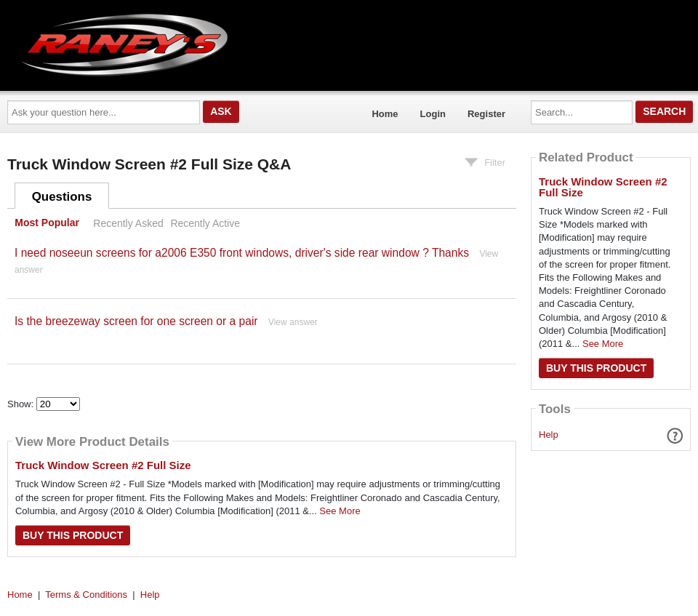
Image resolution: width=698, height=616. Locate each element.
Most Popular (47, 223)
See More (340, 511)
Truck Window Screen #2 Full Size (103, 465)
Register (486, 114)
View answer (293, 322)
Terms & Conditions (86, 595)
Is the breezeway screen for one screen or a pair (136, 321)
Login (433, 114)
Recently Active (205, 223)
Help (549, 435)
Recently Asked (128, 223)
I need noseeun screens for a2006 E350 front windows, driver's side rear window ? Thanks (242, 253)
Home (385, 114)
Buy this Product (73, 535)
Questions (62, 197)
